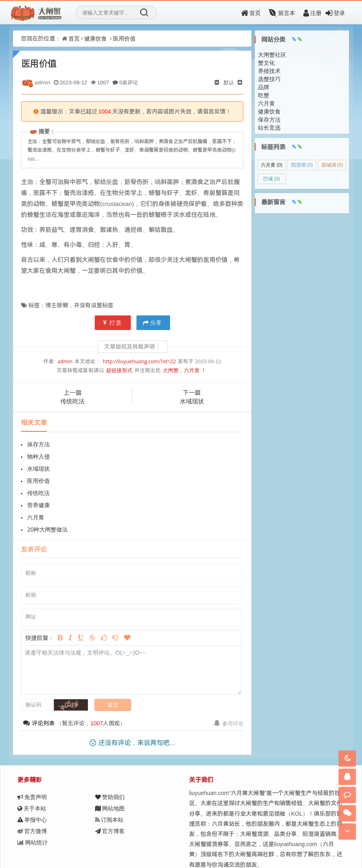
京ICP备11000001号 (235, 842)
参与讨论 (229, 675)
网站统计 (33, 794)
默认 (229, 82)
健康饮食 (96, 38)
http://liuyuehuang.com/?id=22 (139, 361)
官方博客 (110, 782)
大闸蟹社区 (272, 55)
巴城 (271, 179)
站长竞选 (269, 128)
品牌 (264, 87)
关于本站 (32, 760)
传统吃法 (72, 401)
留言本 (282, 13)
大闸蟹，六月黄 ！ (184, 370)
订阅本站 (109, 771)
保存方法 (38, 444)
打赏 (113, 323)
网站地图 (110, 760)
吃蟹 (264, 95)
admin (65, 361)
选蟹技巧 (269, 79)
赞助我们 (110, 748)
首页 (251, 13)
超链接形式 (119, 370)
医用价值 (124, 38)
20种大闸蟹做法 (159, 481)
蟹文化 (266, 63)
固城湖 (332, 165)
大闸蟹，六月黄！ (97, 842)
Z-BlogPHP (175, 842)
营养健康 (150, 468)
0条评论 (129, 82)
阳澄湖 (302, 165)
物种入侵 (150, 444)
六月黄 (36, 481)
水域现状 (192, 401)
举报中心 (32, 771)
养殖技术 (269, 71)
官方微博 (32, 782)
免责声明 (32, 748)
